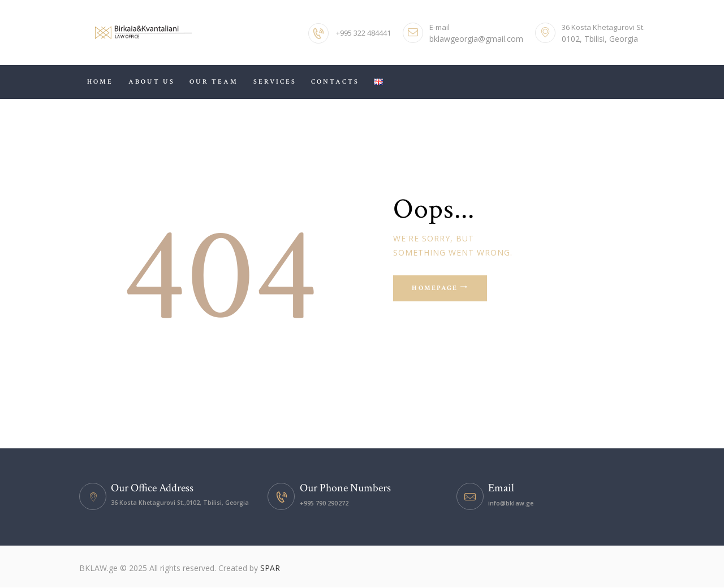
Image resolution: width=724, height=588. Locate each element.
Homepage (437, 289)
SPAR (270, 568)
